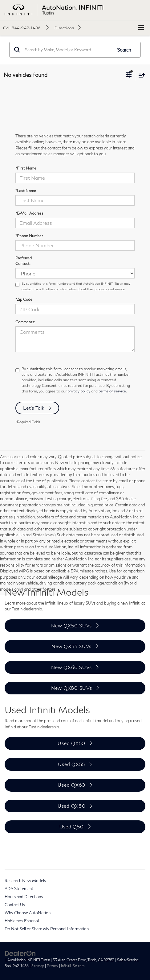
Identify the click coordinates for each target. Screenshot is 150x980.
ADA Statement (19, 889)
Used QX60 (71, 785)
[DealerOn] (20, 953)
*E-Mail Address (29, 213)
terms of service (112, 391)
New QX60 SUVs (71, 667)
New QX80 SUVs (72, 688)
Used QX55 (71, 764)
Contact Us (15, 905)
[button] (26, 28)
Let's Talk (34, 408)
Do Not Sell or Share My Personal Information (47, 929)
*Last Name (26, 191)
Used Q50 (72, 827)
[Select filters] (129, 75)
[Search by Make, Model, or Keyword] (68, 50)
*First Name (26, 168)
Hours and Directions (24, 897)
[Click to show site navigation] (141, 28)
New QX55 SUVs (71, 646)
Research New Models (25, 881)
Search (124, 50)
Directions (64, 28)
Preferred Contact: (24, 261)
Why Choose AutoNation (28, 913)
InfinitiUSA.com (73, 966)
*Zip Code (24, 299)
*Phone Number (29, 236)
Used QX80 (72, 806)
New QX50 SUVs (71, 626)
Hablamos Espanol (22, 921)
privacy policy (79, 391)
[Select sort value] (140, 75)
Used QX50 (71, 743)
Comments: (25, 322)
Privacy (53, 966)
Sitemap (38, 966)
